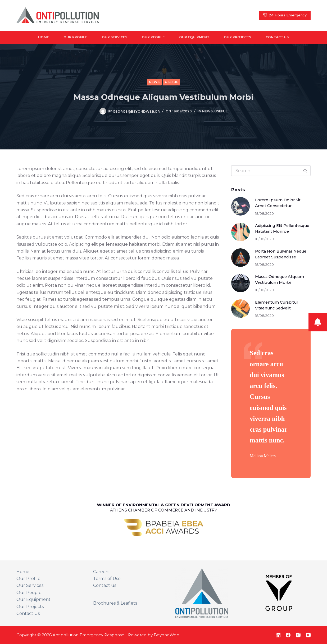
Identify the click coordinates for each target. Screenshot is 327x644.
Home (44, 37)
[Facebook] (288, 635)
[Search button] (305, 171)
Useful (171, 82)
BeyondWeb (167, 635)
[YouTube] (308, 635)
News (154, 82)
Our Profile (75, 37)
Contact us (105, 585)
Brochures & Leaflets (115, 603)
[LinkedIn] (278, 635)
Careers (101, 572)
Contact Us (277, 37)
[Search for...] (266, 171)
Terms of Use (107, 579)
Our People (153, 37)
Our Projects (237, 37)
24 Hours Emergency (285, 15)
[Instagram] (298, 635)
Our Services (115, 37)
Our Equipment (194, 37)
